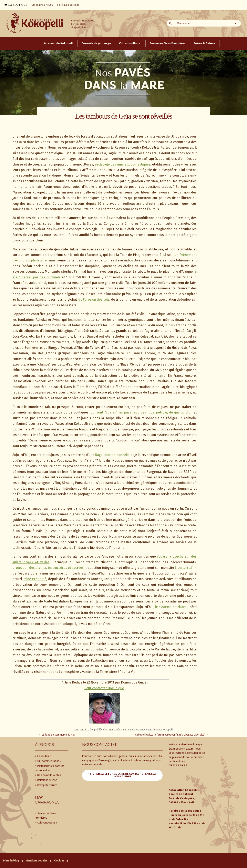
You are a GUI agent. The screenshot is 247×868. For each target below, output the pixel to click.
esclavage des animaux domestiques (123, 164)
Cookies (59, 861)
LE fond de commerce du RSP (57, 735)
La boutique (44, 756)
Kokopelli (168, 730)
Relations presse (47, 780)
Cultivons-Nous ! (47, 823)
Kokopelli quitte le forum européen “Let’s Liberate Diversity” (172, 735)
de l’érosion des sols (94, 300)
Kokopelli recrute (47, 785)
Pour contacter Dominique (104, 688)
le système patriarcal (171, 607)
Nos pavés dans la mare (122, 730)
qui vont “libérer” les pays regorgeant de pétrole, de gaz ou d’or (141, 412)
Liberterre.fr (184, 568)
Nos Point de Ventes (49, 775)
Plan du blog (11, 861)
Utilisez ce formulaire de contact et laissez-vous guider (125, 775)
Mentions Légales (36, 861)
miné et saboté (35, 579)
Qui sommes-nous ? (49, 761)
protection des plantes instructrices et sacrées (48, 568)
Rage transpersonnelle (112, 455)
